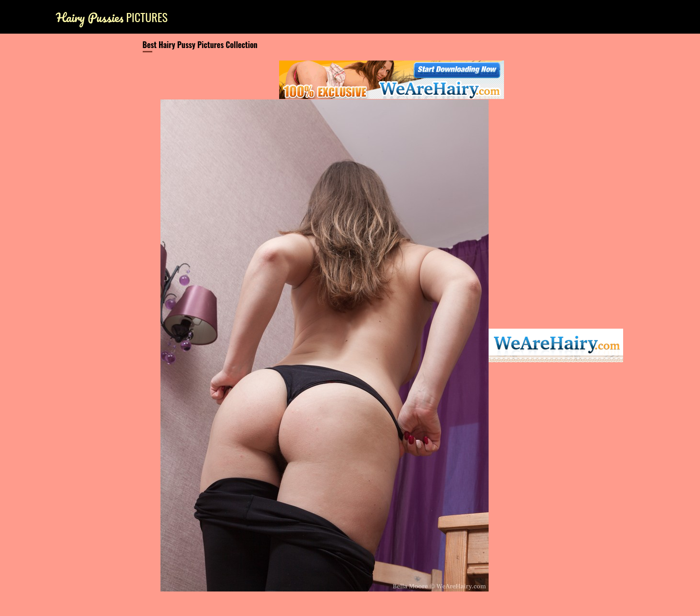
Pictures (112, 17)
